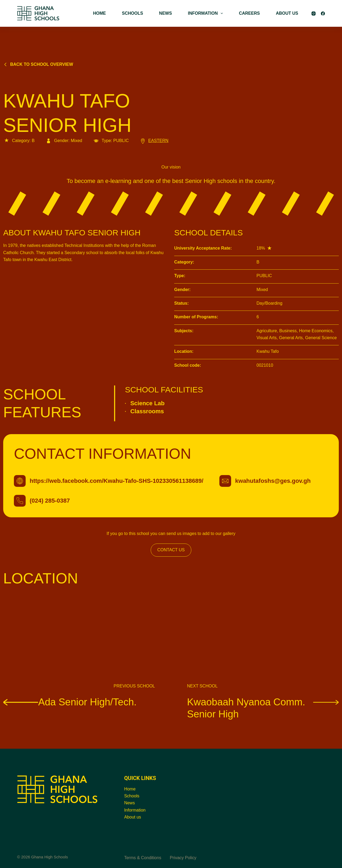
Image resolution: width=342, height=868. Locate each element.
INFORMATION (206, 13)
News (130, 803)
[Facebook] (323, 14)
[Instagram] (314, 14)
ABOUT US (287, 13)
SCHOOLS (132, 13)
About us (133, 817)
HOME (99, 13)
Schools (132, 796)
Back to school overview (38, 64)
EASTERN (154, 141)
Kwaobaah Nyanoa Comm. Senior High (263, 708)
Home (130, 789)
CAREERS (249, 13)
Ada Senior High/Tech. (70, 702)
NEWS (165, 13)
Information (135, 810)
